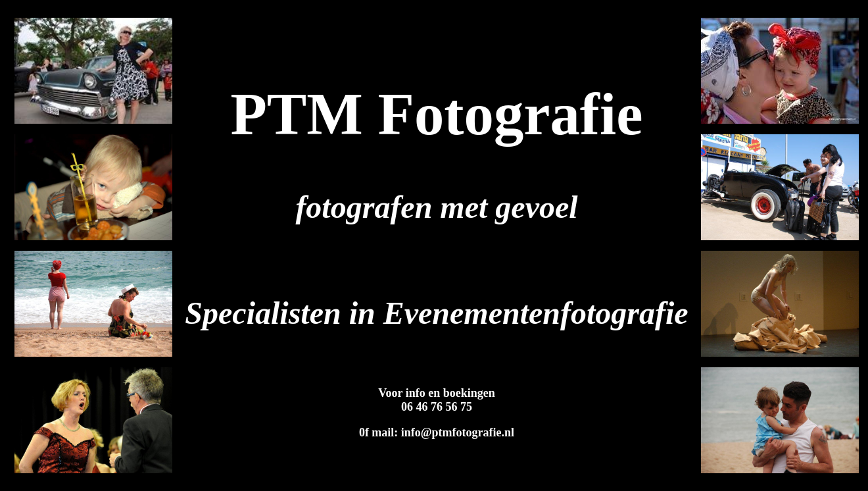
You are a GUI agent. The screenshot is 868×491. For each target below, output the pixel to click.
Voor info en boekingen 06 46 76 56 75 (437, 400)
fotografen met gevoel (436, 207)
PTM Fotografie (436, 114)
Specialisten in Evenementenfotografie (436, 313)
